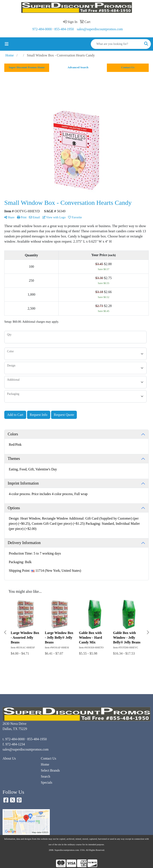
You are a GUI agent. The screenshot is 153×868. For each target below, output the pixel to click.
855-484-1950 (64, 29)
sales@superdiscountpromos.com (100, 29)
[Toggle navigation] (7, 44)
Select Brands (50, 770)
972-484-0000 (42, 29)
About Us (9, 758)
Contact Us (48, 758)
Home (45, 764)
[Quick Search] (116, 44)
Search (45, 776)
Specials (46, 782)
